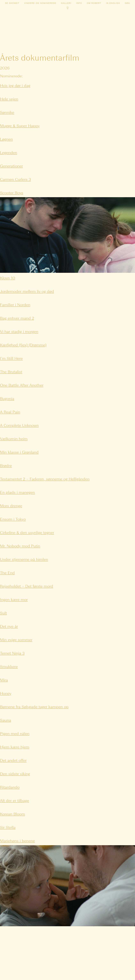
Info (79, 3)
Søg (127, 3)
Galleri (66, 3)
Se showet (12, 3)
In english (113, 3)
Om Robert (94, 3)
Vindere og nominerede (40, 3)
